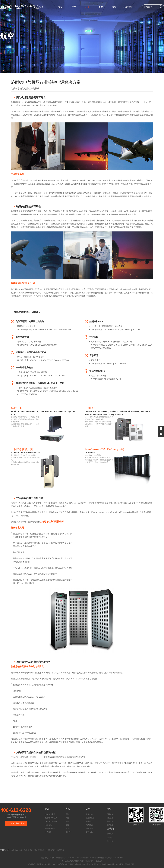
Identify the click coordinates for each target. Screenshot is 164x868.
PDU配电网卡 (50, 829)
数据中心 (89, 814)
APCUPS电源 (50, 814)
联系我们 (128, 7)
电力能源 (89, 825)
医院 (67, 814)
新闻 (115, 7)
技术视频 (110, 825)
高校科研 (89, 829)
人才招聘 (110, 841)
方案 (87, 7)
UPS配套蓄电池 (51, 821)
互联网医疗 (90, 818)
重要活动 (110, 821)
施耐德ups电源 (17, 850)
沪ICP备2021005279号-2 (55, 850)
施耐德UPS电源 (51, 818)
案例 (101, 7)
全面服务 (48, 832)
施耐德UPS (28, 850)
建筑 (67, 825)
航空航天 (89, 821)
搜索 (161, 7)
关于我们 (110, 834)
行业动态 (110, 818)
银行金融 (89, 832)
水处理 (68, 832)
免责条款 (99, 861)
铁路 (67, 818)
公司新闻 (110, 814)
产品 (74, 7)
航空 (67, 821)
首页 (60, 7)
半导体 (68, 829)
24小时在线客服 (18, 823)
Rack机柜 (49, 825)
